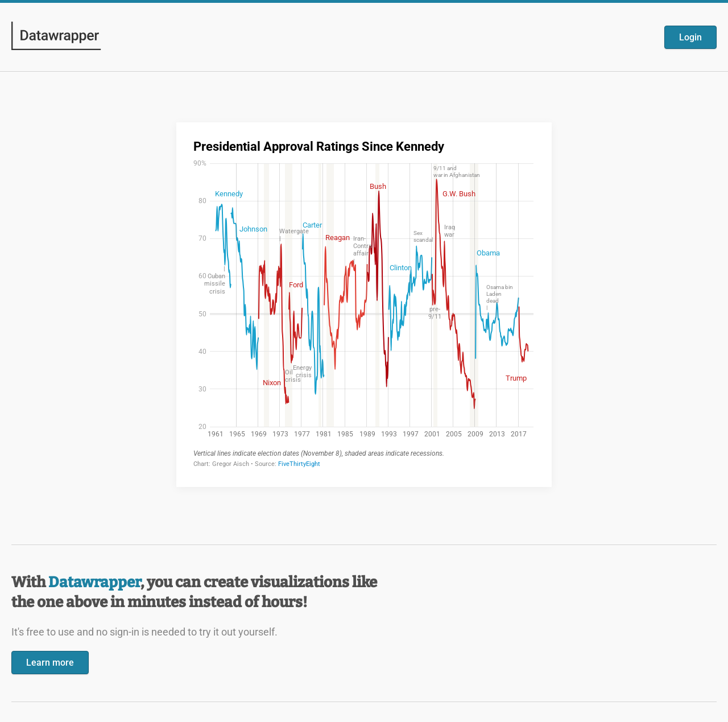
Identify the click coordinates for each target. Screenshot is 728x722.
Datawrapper (94, 582)
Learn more (50, 663)
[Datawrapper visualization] (364, 304)
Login (690, 37)
